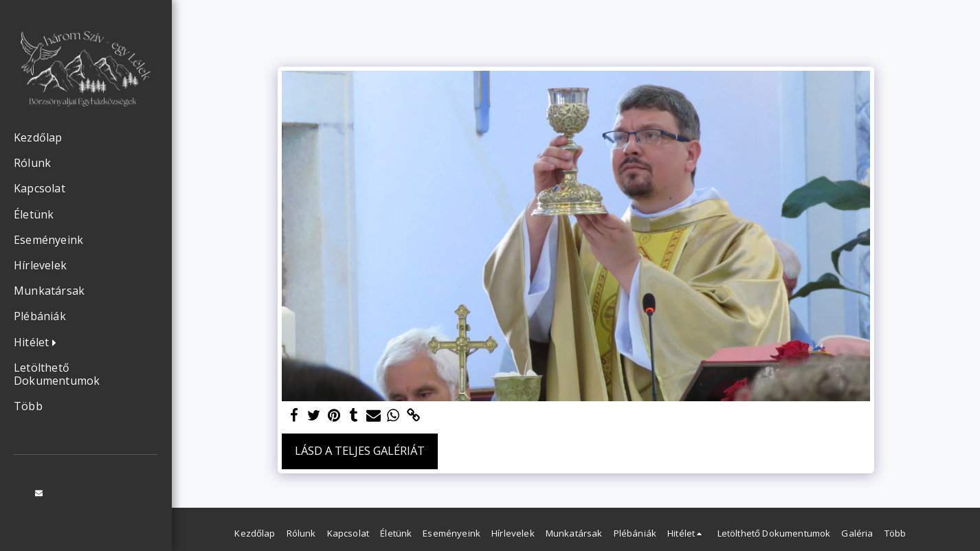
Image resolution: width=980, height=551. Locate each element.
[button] (38, 343)
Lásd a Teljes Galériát (360, 450)
